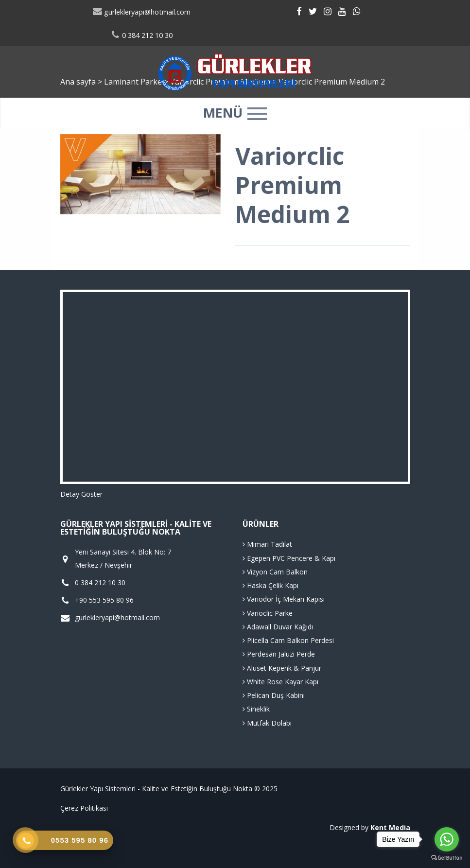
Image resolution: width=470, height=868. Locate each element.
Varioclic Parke (268, 613)
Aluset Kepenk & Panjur (282, 668)
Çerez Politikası (84, 808)
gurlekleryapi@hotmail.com (141, 12)
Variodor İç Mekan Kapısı (284, 599)
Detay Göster (81, 494)
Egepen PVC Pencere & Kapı (289, 558)
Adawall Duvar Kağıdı (278, 627)
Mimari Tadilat (267, 544)
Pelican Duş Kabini (274, 695)
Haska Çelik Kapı (270, 585)
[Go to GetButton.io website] (447, 858)
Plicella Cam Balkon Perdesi (288, 640)
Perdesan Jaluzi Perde (279, 654)
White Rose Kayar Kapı (280, 682)
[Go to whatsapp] (447, 839)
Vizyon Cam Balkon (275, 572)
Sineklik (256, 709)
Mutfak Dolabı (267, 723)
